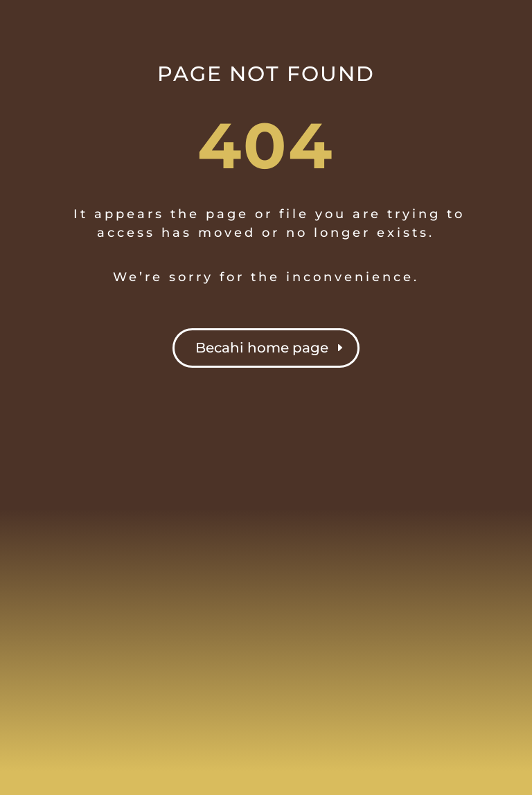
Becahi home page (262, 348)
